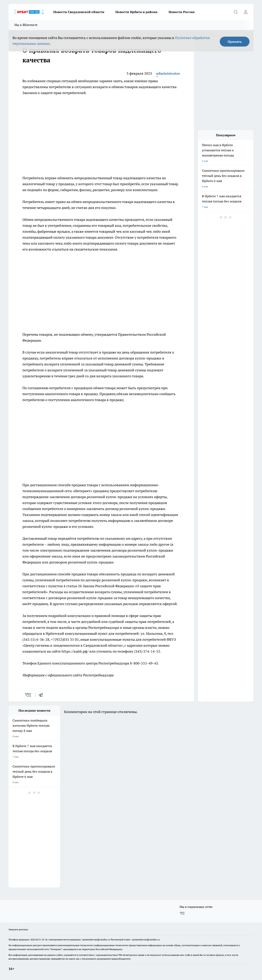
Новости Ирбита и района (136, 12)
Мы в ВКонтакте (26, 25)
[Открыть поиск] (236, 12)
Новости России (182, 12)
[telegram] (42, 695)
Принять (235, 42)
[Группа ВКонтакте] (182, 913)
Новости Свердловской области (79, 12)
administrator (168, 73)
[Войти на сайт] (246, 12)
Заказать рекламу (18, 929)
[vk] (28, 695)
